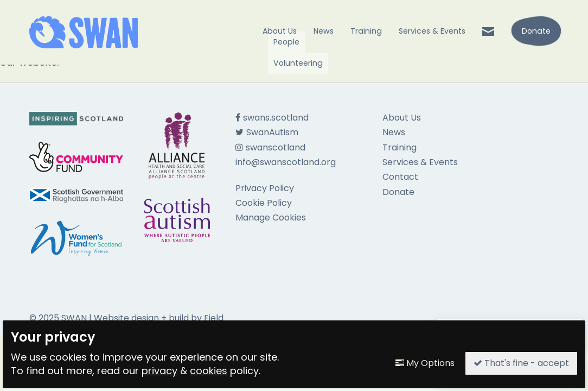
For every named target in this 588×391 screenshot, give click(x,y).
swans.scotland (272, 118)
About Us (280, 31)
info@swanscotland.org (286, 162)
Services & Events (432, 31)
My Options (425, 363)
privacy (159, 371)
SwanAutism (267, 132)
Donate (398, 192)
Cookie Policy (264, 203)
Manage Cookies (271, 217)
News (324, 31)
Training (366, 31)
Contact (400, 177)
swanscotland (270, 147)
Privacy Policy (265, 188)
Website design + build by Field (159, 318)
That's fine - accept (521, 363)
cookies (209, 371)
